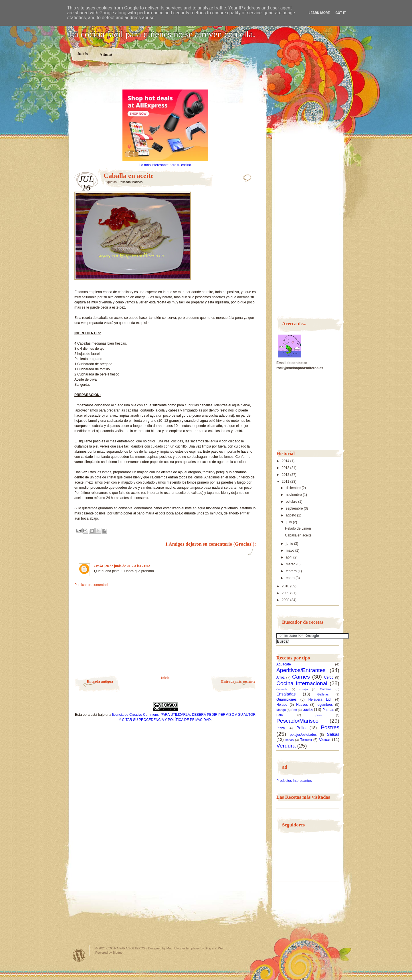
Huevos (302, 705)
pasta (308, 709)
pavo (319, 715)
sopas (289, 740)
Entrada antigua (100, 681)
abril (290, 557)
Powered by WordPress (79, 955)
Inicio (83, 53)
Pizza (281, 728)
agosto (291, 515)
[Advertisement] (165, 79)
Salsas (333, 734)
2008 (286, 600)
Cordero (325, 689)
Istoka (99, 566)
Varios (325, 740)
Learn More (319, 13)
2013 (286, 468)
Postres (330, 727)
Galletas (323, 694)
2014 (286, 461)
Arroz (281, 677)
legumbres (325, 705)
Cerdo (329, 677)
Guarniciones (287, 699)
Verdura (286, 746)
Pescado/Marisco (130, 182)
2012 (286, 475)
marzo (291, 564)
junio (290, 544)
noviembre (294, 495)
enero (291, 578)
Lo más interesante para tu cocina (165, 165)
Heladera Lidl (320, 699)
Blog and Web (215, 948)
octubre (292, 502)
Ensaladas (286, 694)
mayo (291, 550)
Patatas (328, 710)
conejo (304, 689)
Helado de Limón (298, 528)
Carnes (301, 677)
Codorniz (282, 689)
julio (289, 522)
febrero (292, 571)
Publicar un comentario (92, 585)
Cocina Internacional (302, 683)
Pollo (301, 728)
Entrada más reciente (238, 681)
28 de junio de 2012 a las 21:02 (128, 566)
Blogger (118, 953)
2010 (286, 586)
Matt (170, 948)
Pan (294, 710)
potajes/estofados (303, 735)
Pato (280, 715)
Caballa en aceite (298, 535)
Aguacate (284, 664)
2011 (286, 482)
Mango (281, 710)
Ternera (306, 740)
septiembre (295, 508)
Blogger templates (187, 948)
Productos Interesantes (294, 781)
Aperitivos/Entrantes (301, 670)
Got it (341, 13)
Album (106, 54)
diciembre (294, 488)
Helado (282, 705)
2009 (286, 593)
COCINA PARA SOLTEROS (126, 948)
